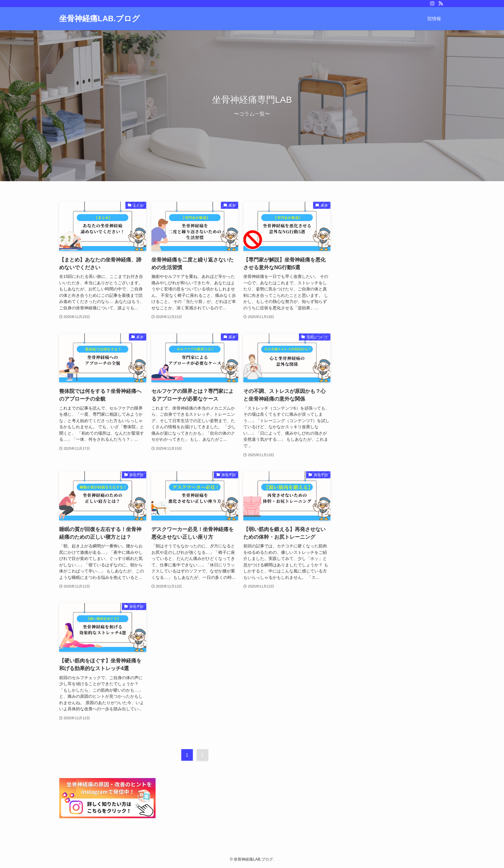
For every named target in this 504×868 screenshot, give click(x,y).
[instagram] (432, 4)
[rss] (441, 4)
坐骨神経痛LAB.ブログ (99, 19)
